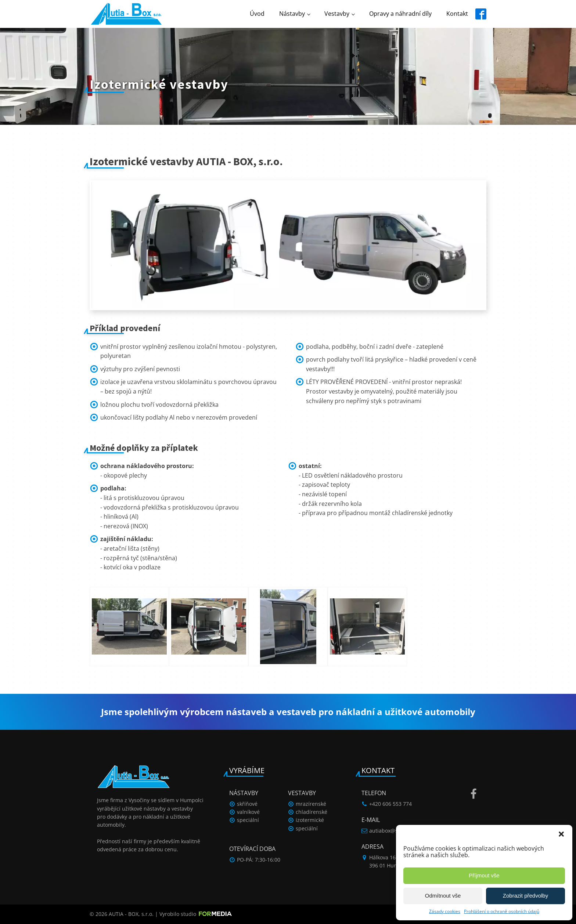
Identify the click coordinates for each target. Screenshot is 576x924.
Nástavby (292, 14)
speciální (248, 820)
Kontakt (457, 14)
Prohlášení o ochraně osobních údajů (502, 911)
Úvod (257, 14)
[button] (561, 834)
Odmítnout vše (443, 896)
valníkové (248, 812)
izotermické (310, 820)
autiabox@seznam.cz (395, 831)
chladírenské (312, 812)
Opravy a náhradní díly (400, 14)
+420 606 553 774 (390, 804)
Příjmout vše (484, 875)
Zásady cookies (445, 911)
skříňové (247, 804)
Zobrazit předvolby (525, 896)
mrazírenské (311, 804)
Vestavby (337, 14)
